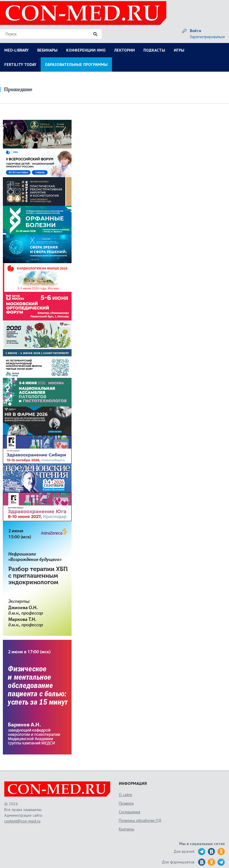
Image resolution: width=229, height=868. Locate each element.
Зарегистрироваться (207, 37)
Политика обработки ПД (140, 820)
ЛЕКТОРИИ (125, 50)
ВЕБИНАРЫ (47, 50)
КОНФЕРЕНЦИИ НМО (86, 50)
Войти (196, 31)
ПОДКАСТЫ (154, 50)
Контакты (127, 829)
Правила (126, 803)
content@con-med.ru (22, 821)
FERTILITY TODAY (20, 64)
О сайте (126, 795)
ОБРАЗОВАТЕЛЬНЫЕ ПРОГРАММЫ (76, 64)
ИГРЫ (179, 50)
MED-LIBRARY (16, 50)
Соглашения (130, 812)
